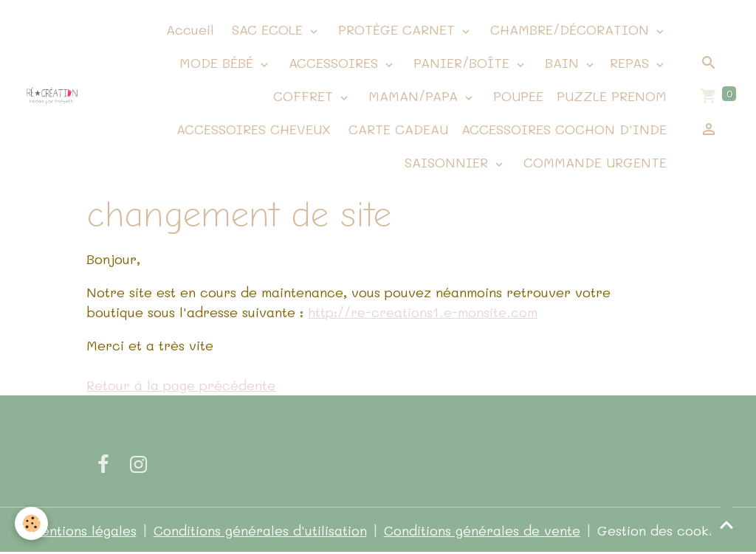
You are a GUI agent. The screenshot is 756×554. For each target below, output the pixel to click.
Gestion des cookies (662, 530)
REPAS (632, 63)
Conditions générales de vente (482, 530)
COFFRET (303, 96)
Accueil (188, 30)
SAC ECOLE (267, 30)
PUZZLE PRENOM (612, 96)
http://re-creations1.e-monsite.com (423, 312)
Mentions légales (83, 530)
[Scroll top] (726, 524)
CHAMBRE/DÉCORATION (570, 30)
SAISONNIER (446, 162)
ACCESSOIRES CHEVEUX (251, 129)
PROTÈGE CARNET (396, 30)
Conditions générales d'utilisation (260, 530)
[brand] (52, 96)
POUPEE (516, 96)
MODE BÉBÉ (216, 63)
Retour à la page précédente (181, 385)
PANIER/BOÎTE (461, 63)
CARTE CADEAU (396, 129)
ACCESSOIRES (333, 63)
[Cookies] (31, 523)
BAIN (562, 63)
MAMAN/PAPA (413, 96)
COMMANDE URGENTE (593, 162)
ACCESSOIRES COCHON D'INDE (564, 129)
